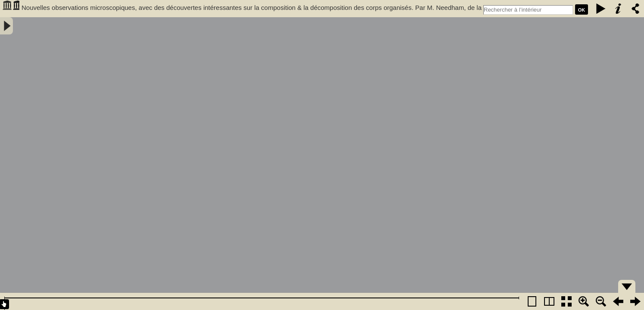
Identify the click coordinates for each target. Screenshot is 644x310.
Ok (582, 10)
